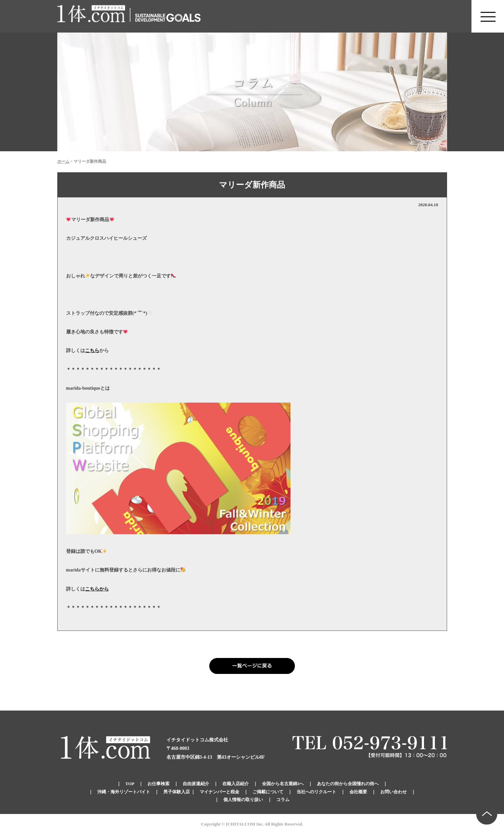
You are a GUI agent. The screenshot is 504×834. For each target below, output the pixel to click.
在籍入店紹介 (236, 784)
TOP (130, 784)
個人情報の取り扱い (243, 800)
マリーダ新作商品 (252, 185)
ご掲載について (268, 792)
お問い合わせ (394, 792)
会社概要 (358, 792)
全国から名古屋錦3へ (283, 784)
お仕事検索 (158, 784)
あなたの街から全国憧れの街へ (348, 784)
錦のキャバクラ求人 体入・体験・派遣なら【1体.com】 (92, 16)
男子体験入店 (177, 792)
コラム (283, 800)
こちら (92, 351)
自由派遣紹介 (196, 784)
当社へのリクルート (316, 792)
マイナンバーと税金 (219, 792)
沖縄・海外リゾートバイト (124, 792)
